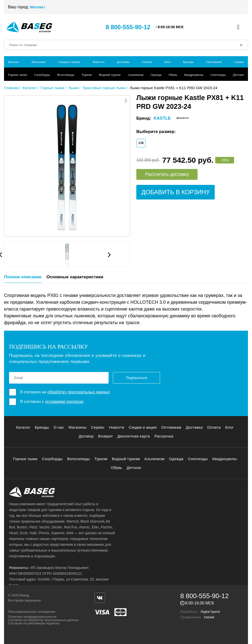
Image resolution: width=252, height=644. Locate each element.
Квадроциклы (194, 75)
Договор (86, 436)
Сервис (239, 62)
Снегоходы (218, 75)
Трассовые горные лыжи (104, 88)
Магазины (39, 62)
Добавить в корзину (176, 192)
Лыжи (73, 88)
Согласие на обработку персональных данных (43, 620)
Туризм (86, 75)
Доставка (123, 62)
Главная (11, 88)
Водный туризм (110, 75)
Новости (98, 62)
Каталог (14, 62)
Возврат (105, 436)
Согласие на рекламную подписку (34, 623)
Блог (168, 62)
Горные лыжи (18, 75)
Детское (239, 75)
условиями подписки (64, 402)
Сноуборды (42, 75)
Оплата (147, 62)
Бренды (188, 62)
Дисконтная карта (134, 436)
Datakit (209, 617)
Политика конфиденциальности (32, 617)
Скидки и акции (69, 62)
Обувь (173, 75)
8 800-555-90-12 (128, 27)
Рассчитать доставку (167, 174)
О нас (59, 427)
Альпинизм (135, 75)
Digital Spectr (210, 612)
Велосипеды (66, 75)
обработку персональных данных (79, 392)
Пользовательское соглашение (32, 612)
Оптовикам (214, 62)
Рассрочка (164, 436)
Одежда (156, 75)
